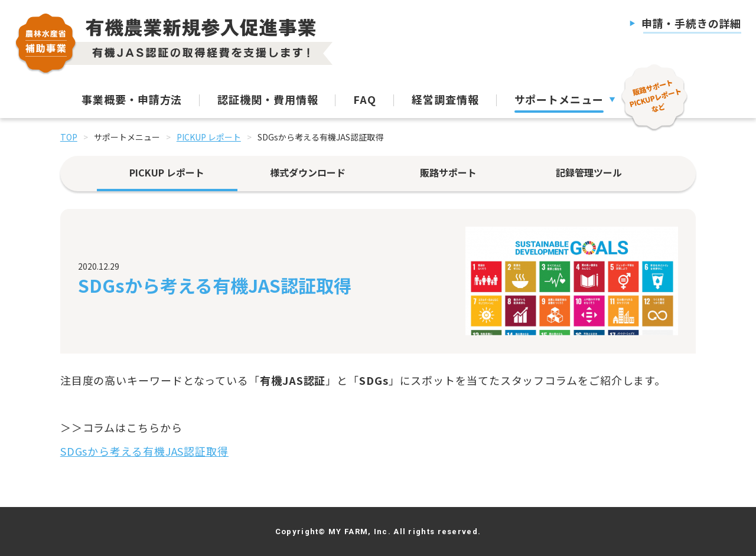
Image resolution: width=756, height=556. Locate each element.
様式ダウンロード (308, 172)
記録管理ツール (589, 172)
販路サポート (448, 172)
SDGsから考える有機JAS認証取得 (144, 451)
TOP (69, 137)
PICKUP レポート (209, 137)
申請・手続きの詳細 (691, 23)
